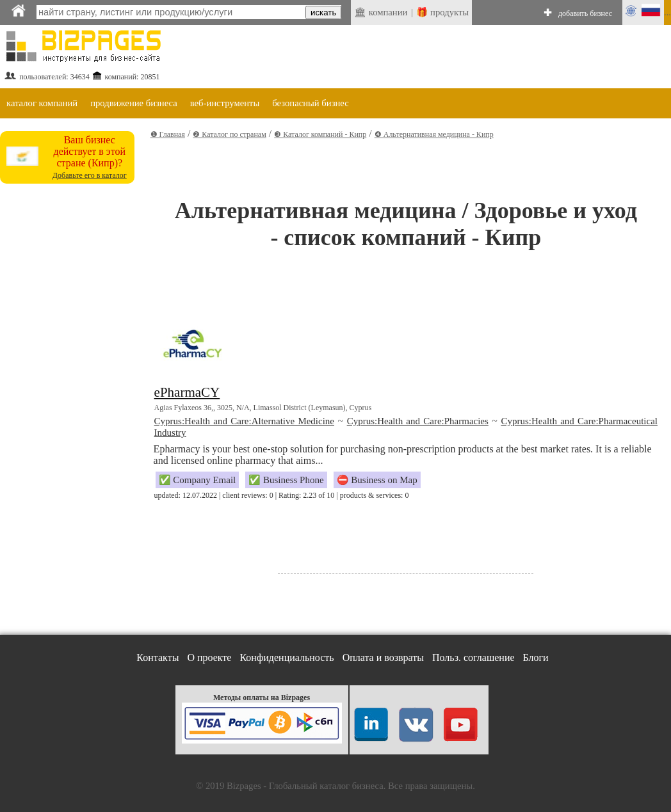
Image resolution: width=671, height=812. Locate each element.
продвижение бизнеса (134, 103)
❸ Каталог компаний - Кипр (320, 134)
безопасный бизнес (310, 103)
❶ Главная (168, 134)
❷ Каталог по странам (229, 134)
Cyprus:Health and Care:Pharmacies (418, 421)
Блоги (536, 657)
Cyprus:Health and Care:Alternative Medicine (244, 421)
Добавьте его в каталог (90, 175)
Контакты (158, 657)
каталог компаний (42, 103)
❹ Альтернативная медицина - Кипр (434, 134)
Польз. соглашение (473, 657)
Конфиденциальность (287, 657)
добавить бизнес (585, 13)
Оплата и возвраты (383, 657)
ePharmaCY (187, 392)
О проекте (209, 657)
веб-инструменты (225, 103)
